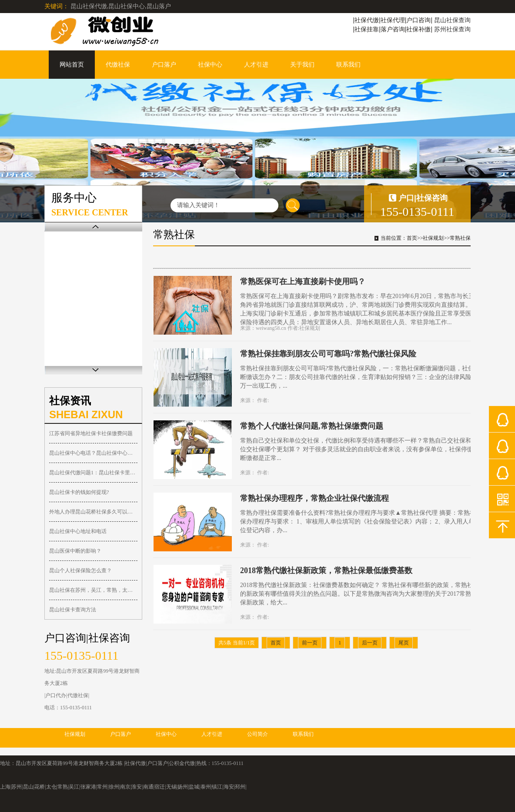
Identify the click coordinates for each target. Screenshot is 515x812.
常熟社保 (460, 238)
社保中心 (210, 65)
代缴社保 (118, 65)
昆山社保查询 (452, 20)
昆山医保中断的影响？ (75, 551)
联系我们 (348, 65)
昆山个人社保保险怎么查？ (80, 570)
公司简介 (257, 734)
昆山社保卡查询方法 (73, 610)
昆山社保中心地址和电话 (78, 531)
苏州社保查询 (452, 29)
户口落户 (164, 65)
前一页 (310, 643)
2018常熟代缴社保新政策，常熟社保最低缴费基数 (326, 570)
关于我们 (302, 65)
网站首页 (72, 65)
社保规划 (433, 238)
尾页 (404, 643)
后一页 (370, 643)
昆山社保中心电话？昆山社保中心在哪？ (93, 453)
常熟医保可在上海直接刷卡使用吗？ (303, 282)
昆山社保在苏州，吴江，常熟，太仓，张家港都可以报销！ (93, 590)
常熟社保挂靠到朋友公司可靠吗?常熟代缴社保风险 (328, 354)
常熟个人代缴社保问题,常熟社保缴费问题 (312, 426)
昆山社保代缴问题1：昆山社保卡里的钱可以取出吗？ (93, 473)
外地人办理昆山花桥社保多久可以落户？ (93, 512)
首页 (412, 238)
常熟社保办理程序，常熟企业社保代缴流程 (314, 498)
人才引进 (256, 65)
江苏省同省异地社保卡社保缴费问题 (91, 433)
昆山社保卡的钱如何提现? (79, 492)
